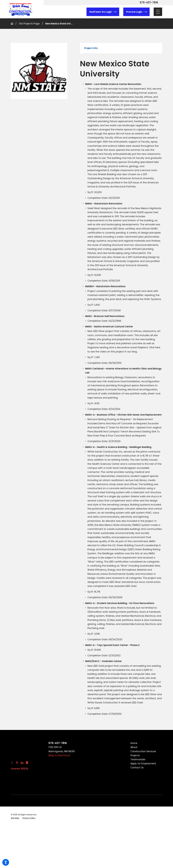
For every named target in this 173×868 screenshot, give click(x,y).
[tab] (91, 48)
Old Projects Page (29, 24)
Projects (135, 755)
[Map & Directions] (59, 755)
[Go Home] (13, 24)
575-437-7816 (149, 3)
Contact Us (137, 768)
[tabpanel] (121, 387)
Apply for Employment (143, 764)
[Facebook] (17, 763)
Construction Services (143, 751)
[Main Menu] (158, 12)
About (134, 747)
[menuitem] (146, 743)
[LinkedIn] (22, 763)
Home (134, 743)
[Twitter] (12, 763)
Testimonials (138, 759)
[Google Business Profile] (27, 763)
